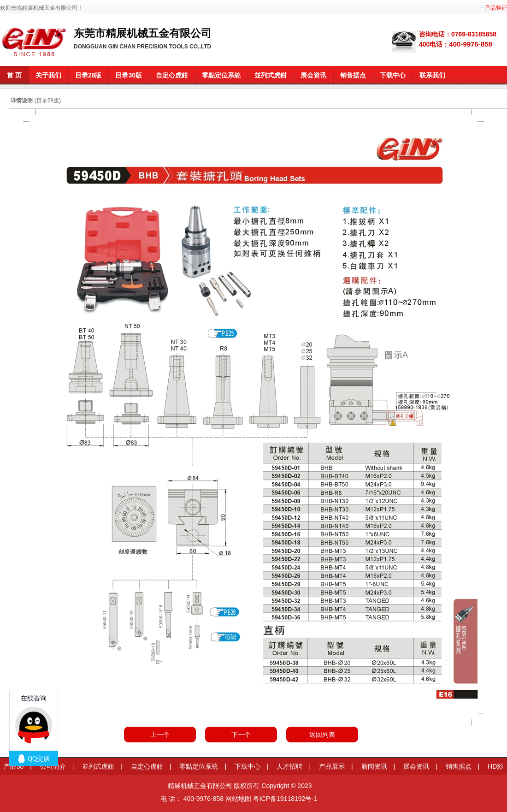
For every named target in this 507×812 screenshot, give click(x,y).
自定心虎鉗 (172, 75)
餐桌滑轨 (331, 801)
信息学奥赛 (324, 801)
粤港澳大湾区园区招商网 (344, 801)
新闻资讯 (374, 766)
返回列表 (322, 735)
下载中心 (393, 75)
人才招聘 (289, 766)
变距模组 (327, 801)
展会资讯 (313, 75)
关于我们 (48, 75)
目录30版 (129, 75)
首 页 (14, 75)
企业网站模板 (335, 801)
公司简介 (53, 766)
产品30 (14, 766)
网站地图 (238, 799)
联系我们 (432, 75)
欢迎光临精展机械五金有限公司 (39, 8)
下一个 (241, 735)
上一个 (160, 735)
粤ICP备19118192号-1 (285, 799)
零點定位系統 (221, 75)
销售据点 (353, 75)
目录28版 (88, 75)
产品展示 (332, 766)
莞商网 (320, 801)
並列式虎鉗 (271, 75)
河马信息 (326, 786)
